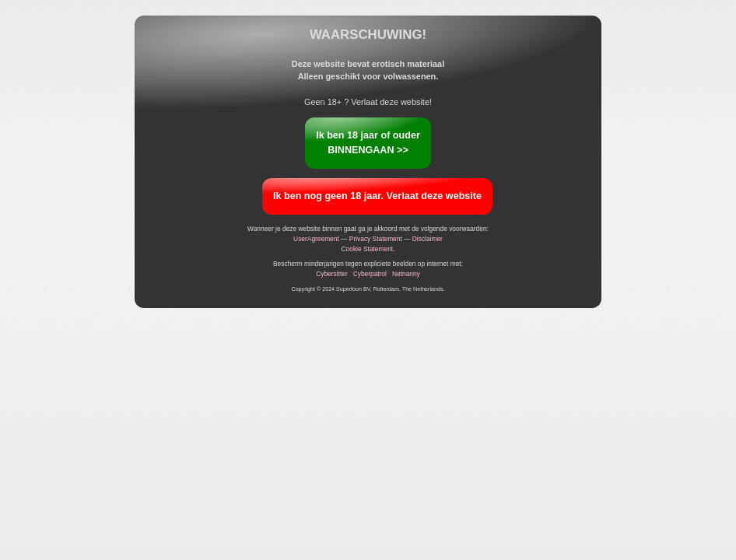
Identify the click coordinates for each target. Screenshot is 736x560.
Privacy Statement (376, 239)
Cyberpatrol (370, 274)
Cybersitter (332, 274)
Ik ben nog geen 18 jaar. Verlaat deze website (377, 196)
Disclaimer (428, 239)
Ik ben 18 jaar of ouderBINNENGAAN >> (368, 143)
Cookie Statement (368, 249)
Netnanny (406, 274)
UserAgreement (316, 239)
